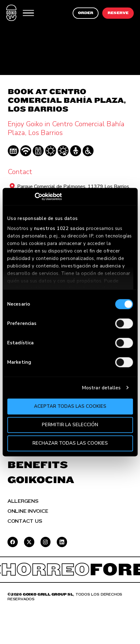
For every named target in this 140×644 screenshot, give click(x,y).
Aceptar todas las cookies (70, 406)
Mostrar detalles (101, 388)
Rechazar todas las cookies (70, 443)
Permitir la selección (70, 425)
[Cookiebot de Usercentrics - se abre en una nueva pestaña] (34, 197)
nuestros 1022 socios (59, 228)
